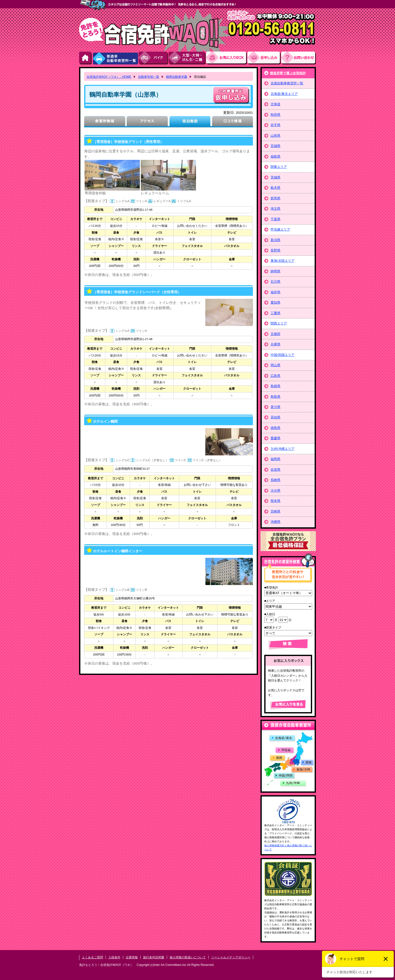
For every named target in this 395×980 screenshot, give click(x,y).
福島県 (275, 156)
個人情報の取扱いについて (188, 957)
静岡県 (275, 271)
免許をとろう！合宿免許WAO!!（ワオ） (106, 965)
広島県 (275, 376)
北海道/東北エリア (284, 94)
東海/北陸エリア (283, 261)
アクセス (147, 122)
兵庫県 (275, 344)
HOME (86, 58)
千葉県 (275, 219)
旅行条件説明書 (154, 957)
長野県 (275, 250)
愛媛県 (275, 438)
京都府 (275, 334)
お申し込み (264, 58)
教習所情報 (105, 122)
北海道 (275, 104)
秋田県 (275, 115)
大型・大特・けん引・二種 (187, 58)
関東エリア (279, 167)
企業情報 (132, 957)
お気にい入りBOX (227, 58)
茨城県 (275, 177)
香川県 (275, 407)
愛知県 (275, 302)
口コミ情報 (232, 122)
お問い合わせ (299, 58)
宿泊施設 (190, 122)
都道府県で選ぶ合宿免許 (288, 73)
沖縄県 (275, 522)
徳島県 (275, 428)
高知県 (275, 417)
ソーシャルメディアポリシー (231, 957)
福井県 (275, 292)
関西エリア (279, 323)
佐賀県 (275, 470)
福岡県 (275, 459)
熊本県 (275, 501)
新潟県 (275, 240)
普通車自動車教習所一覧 (115, 58)
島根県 (275, 386)
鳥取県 (275, 397)
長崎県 (275, 480)
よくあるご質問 (92, 957)
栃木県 (275, 188)
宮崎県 (275, 511)
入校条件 (114, 957)
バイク (154, 58)
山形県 (275, 136)
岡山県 (275, 365)
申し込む (231, 95)
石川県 (275, 282)
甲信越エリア (280, 229)
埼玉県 (275, 209)
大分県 (275, 491)
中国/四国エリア (283, 355)
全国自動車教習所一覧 (287, 83)
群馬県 (275, 198)
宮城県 (275, 146)
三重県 (275, 313)
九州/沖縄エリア (283, 449)
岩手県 (275, 125)
